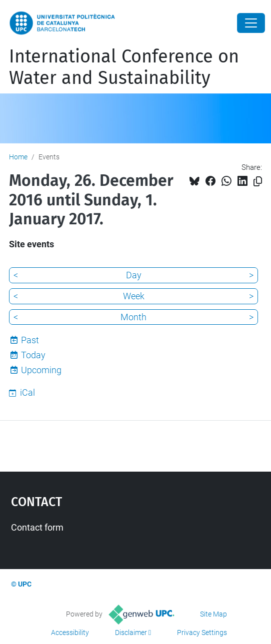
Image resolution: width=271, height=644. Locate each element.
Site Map (213, 614)
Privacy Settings (202, 633)
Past (30, 340)
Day (134, 275)
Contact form (37, 527)
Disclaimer (131, 633)
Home (18, 157)
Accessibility (70, 633)
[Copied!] (258, 182)
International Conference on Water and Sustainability (124, 67)
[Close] (251, 23)
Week (134, 296)
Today (33, 355)
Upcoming (41, 370)
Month (133, 317)
